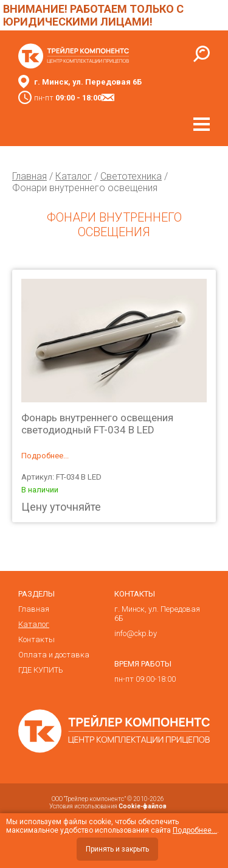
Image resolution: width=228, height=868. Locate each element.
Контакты (36, 639)
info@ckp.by (136, 633)
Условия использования (108, 806)
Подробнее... (45, 456)
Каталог (74, 176)
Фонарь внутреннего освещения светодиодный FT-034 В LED (97, 424)
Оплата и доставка (54, 655)
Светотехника (131, 176)
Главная (29, 176)
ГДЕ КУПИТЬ (41, 670)
